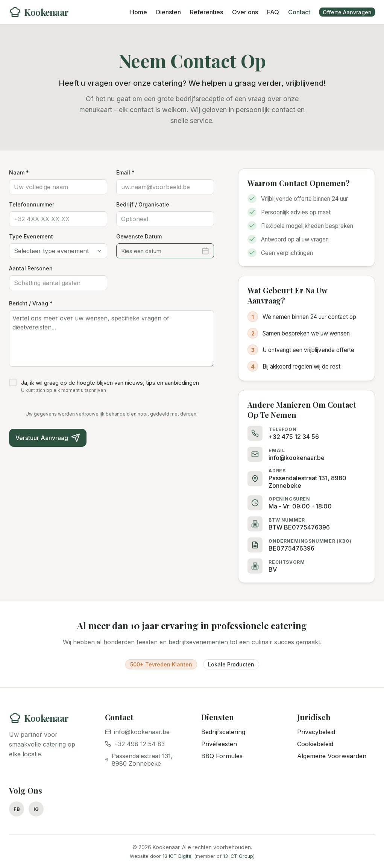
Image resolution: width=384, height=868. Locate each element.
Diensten (168, 12)
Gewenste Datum (139, 236)
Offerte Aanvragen (347, 12)
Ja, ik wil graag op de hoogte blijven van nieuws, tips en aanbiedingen (110, 383)
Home (139, 12)
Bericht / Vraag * (31, 303)
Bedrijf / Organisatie (143, 204)
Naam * (19, 172)
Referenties (206, 12)
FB (17, 809)
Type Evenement (31, 236)
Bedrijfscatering (223, 732)
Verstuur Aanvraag (48, 438)
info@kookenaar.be (137, 732)
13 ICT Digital (178, 856)
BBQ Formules (222, 756)
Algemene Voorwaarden (332, 756)
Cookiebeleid (315, 744)
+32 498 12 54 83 (135, 744)
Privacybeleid (316, 732)
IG (36, 809)
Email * (125, 172)
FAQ (273, 12)
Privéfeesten (219, 744)
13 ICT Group (238, 856)
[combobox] (58, 251)
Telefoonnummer (32, 204)
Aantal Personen (31, 268)
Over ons (245, 12)
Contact (299, 12)
